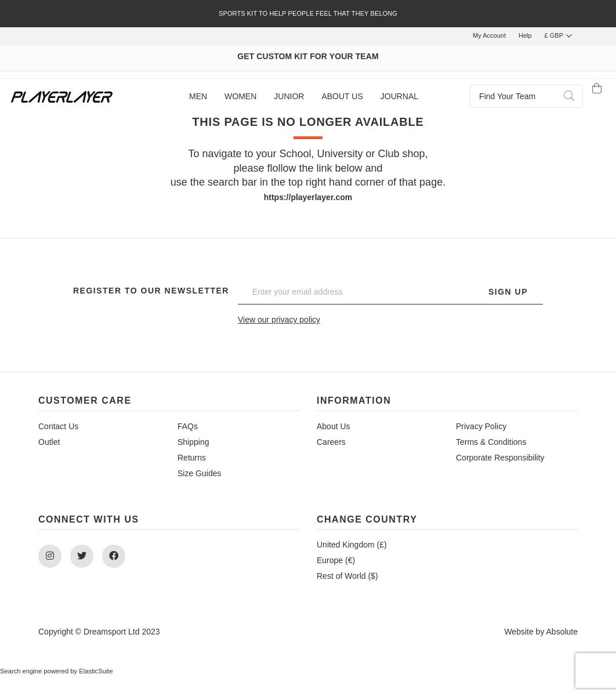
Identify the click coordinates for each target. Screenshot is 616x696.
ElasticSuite (96, 671)
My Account (489, 35)
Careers (331, 442)
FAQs (188, 426)
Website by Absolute (541, 632)
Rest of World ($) (347, 576)
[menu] (304, 97)
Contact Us (58, 426)
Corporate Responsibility (500, 458)
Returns (192, 458)
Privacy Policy (481, 426)
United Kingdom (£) (352, 545)
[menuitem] (198, 97)
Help (525, 35)
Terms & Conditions (491, 442)
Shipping (193, 442)
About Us (334, 426)
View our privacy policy (279, 320)
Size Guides (199, 473)
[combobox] (526, 96)
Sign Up (508, 292)
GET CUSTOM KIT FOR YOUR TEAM (308, 56)
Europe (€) (336, 560)
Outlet (49, 442)
